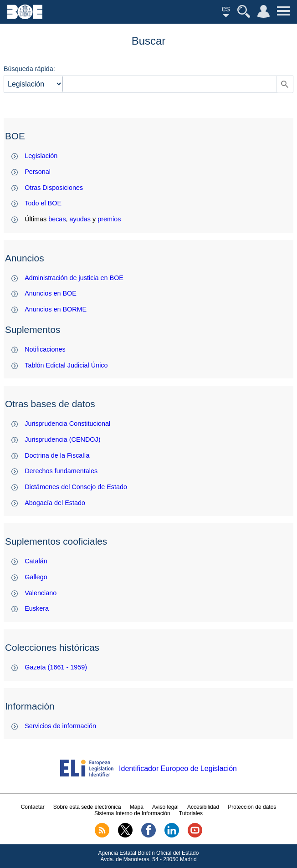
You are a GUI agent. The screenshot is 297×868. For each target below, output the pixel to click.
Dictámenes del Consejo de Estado (76, 487)
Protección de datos (252, 807)
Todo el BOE (43, 203)
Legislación (41, 156)
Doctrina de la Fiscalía (57, 455)
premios (109, 219)
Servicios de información (60, 726)
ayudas (80, 219)
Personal (38, 172)
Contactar (33, 807)
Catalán (36, 561)
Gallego (36, 577)
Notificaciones (45, 349)
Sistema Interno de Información (132, 813)
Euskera (37, 608)
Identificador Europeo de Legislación (178, 768)
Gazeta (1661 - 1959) (56, 667)
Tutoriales (191, 813)
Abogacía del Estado (55, 503)
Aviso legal (165, 807)
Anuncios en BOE (51, 293)
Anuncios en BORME (56, 309)
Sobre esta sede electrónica (87, 807)
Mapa (137, 807)
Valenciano (41, 593)
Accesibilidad (203, 807)
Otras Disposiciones (54, 188)
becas (57, 219)
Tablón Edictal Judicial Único (66, 365)
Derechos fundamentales (61, 471)
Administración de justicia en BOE (74, 278)
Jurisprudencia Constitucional (67, 424)
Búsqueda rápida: (29, 69)
